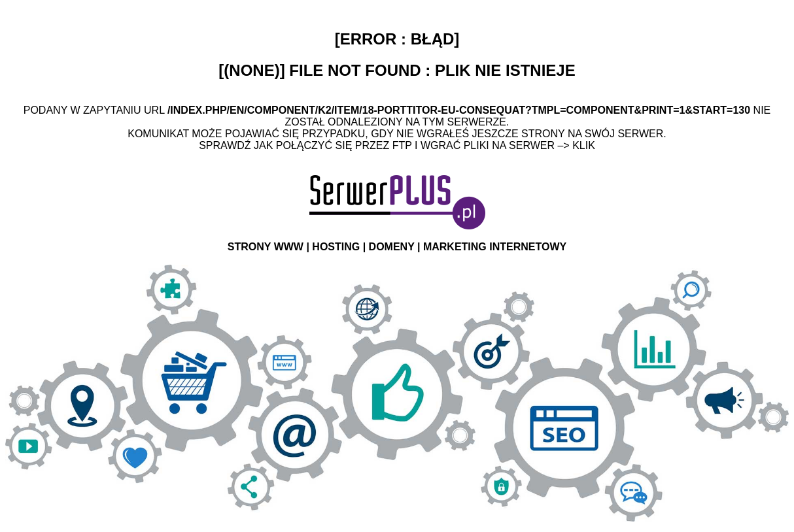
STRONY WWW (266, 247)
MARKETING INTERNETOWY (495, 247)
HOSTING (336, 247)
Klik (584, 145)
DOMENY (392, 247)
